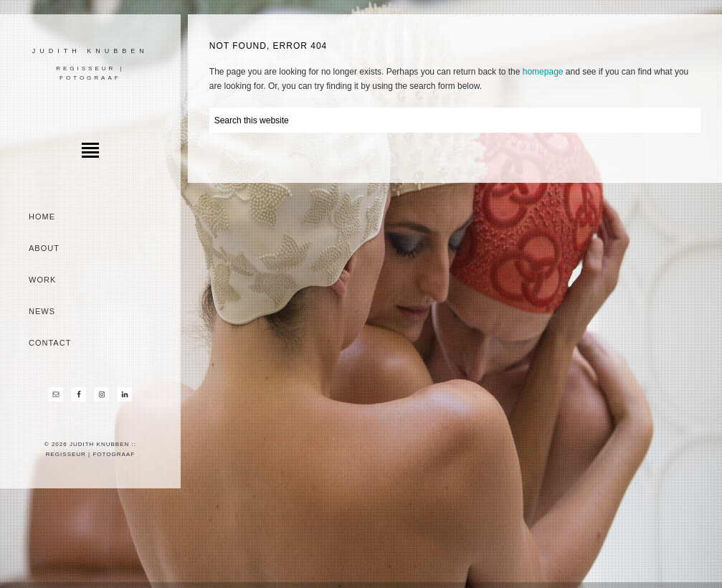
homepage (543, 72)
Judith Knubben (90, 51)
